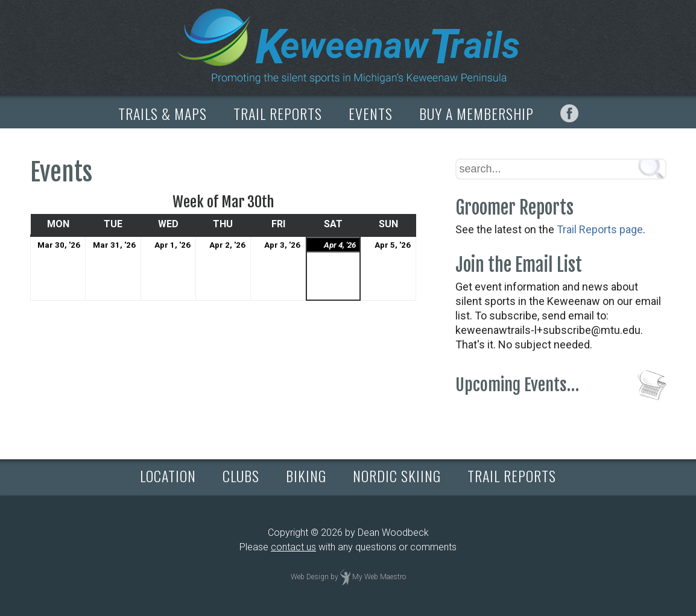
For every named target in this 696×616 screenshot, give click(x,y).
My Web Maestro (379, 577)
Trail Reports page (600, 229)
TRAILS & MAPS (163, 113)
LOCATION (168, 476)
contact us (293, 547)
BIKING (306, 476)
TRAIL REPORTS (278, 113)
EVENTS (371, 113)
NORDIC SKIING (397, 476)
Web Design (310, 577)
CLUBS (241, 476)
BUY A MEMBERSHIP (476, 113)
